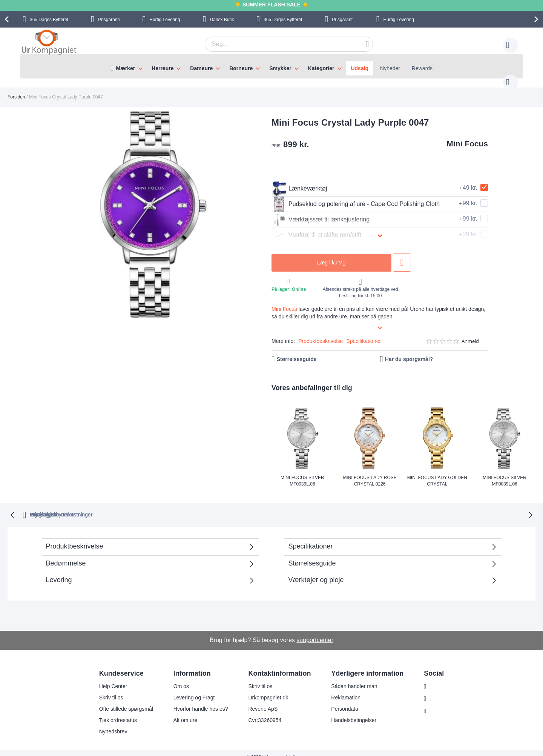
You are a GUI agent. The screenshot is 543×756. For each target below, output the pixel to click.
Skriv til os (106, 689)
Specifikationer (364, 333)
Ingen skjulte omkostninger (312, 506)
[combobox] (277, 44)
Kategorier (321, 68)
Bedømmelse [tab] (66, 555)
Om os (176, 678)
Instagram (437, 678)
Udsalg (360, 68)
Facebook (437, 691)
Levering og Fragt (189, 689)
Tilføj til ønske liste (402, 255)
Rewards (422, 68)
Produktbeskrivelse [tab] (75, 538)
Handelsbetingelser (349, 712)
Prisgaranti (109, 20)
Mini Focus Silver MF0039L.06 (302, 473)
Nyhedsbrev (108, 723)
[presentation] (8, 19)
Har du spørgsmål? (409, 352)
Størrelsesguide (297, 352)
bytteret (175, 506)
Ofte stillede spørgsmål (121, 701)
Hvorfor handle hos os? (196, 701)
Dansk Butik (222, 20)
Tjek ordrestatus (113, 712)
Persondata (340, 701)
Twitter (433, 703)
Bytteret (49, 20)
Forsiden (16, 89)
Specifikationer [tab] (311, 538)
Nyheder (390, 68)
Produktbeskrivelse (321, 333)
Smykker (280, 68)
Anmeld (470, 334)
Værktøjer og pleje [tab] (316, 572)
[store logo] (49, 43)
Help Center (108, 678)
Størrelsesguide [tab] (312, 555)
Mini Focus (467, 136)
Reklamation (341, 689)
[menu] (271, 66)
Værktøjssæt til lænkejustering (321, 212)
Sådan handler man (350, 678)
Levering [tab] (59, 572)
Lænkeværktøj (299, 181)
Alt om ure (181, 712)
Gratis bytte (239, 506)
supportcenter (315, 632)
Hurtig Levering (165, 20)
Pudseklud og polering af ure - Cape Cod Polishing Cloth (356, 197)
